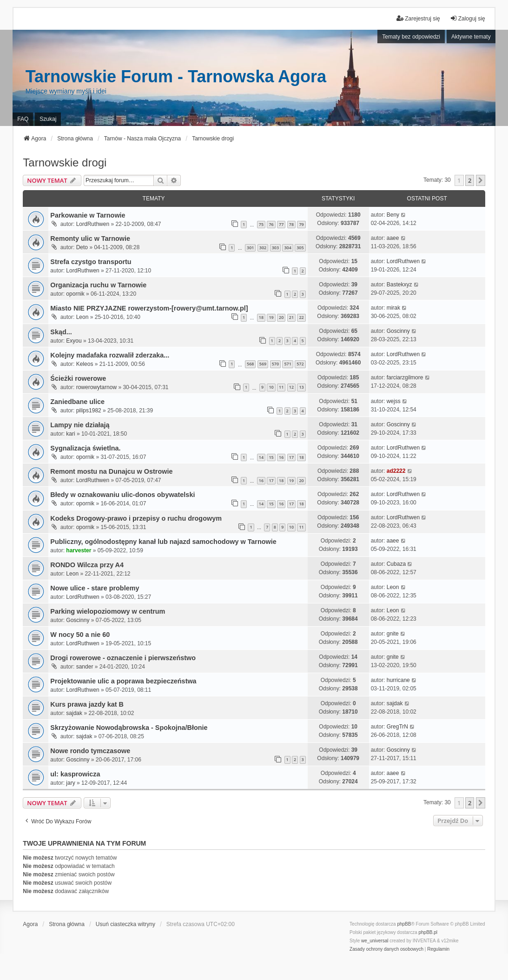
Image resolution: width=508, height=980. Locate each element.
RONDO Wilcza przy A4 (87, 565)
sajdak (74, 713)
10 (271, 387)
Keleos (85, 364)
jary (70, 783)
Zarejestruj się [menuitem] (418, 18)
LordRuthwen (93, 224)
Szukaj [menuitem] (48, 119)
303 (275, 248)
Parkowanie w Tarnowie (88, 215)
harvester (79, 550)
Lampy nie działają (80, 425)
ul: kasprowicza (75, 774)
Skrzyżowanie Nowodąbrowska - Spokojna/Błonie (129, 728)
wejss (394, 401)
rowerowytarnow (96, 387)
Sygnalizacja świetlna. (85, 448)
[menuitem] (386, 949)
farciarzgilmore (405, 377)
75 (261, 224)
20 (281, 317)
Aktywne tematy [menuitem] (471, 37)
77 (281, 224)
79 (301, 224)
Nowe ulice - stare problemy (95, 588)
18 (261, 317)
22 (301, 317)
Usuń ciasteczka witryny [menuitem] (125, 924)
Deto (82, 247)
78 (291, 224)
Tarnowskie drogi (65, 162)
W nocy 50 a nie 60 (80, 635)
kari (70, 434)
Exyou (74, 341)
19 (271, 317)
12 (291, 387)
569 (263, 364)
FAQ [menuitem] (23, 119)
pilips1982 (89, 411)
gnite (393, 634)
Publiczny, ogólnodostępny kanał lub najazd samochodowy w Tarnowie (163, 542)
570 (275, 364)
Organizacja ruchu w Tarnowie (98, 285)
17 (291, 457)
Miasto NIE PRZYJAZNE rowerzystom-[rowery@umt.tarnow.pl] (149, 308)
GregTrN (397, 727)
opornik (75, 294)
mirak (393, 308)
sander (85, 667)
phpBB (404, 924)
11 (281, 387)
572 (300, 364)
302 (263, 248)
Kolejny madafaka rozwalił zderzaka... (110, 355)
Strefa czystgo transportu (91, 262)
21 (291, 317)
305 (300, 248)
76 (271, 224)
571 (287, 364)
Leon (82, 317)
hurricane (398, 680)
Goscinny (398, 331)
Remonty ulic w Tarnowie (90, 238)
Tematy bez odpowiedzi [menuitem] (411, 37)
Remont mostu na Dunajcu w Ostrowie (111, 471)
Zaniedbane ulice (77, 402)
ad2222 (396, 471)
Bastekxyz (399, 285)
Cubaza (396, 564)
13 (301, 387)
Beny (393, 215)
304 (287, 248)
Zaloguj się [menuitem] (468, 18)
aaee (393, 238)
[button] (481, 180)
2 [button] (470, 180)
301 (250, 248)
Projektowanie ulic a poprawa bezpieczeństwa (123, 681)
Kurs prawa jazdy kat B (87, 704)
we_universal (375, 941)
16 (281, 457)
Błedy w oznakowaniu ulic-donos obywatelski (122, 495)
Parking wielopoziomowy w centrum (108, 611)
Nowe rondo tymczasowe (90, 751)
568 (250, 364)
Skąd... (61, 332)
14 (261, 457)
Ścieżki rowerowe (78, 378)
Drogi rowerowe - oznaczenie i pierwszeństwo (123, 658)
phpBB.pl (428, 932)
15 (271, 457)
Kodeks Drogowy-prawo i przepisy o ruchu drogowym (136, 518)
